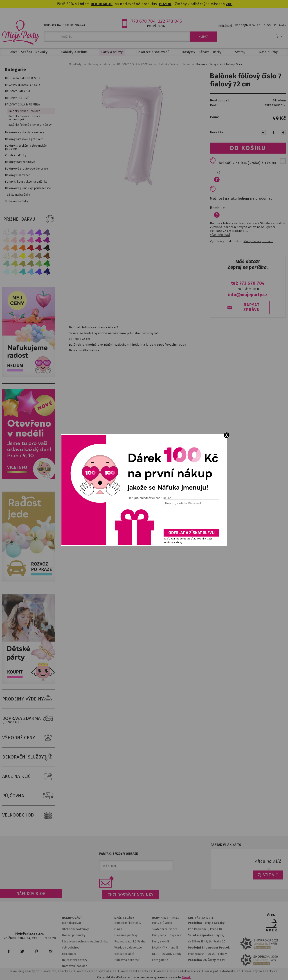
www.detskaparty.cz (137, 971)
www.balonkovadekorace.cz (179, 971)
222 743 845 (170, 21)
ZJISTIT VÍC (268, 875)
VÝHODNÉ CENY (29, 738)
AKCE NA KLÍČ (29, 776)
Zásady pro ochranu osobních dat (85, 941)
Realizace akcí (124, 954)
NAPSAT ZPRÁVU (252, 307)
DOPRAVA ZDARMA (29, 718)
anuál (174, 948)
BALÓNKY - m (161, 948)
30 (110, 4)
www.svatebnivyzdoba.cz (97, 971)
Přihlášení (225, 26)
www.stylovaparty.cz (261, 971)
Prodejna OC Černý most (206, 960)
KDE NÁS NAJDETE (201, 918)
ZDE (229, 4)
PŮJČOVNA (29, 796)
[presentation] (191, 520)
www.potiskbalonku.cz (223, 971)
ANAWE (186, 977)
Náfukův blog (31, 894)
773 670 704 (143, 21)
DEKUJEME (99, 4)
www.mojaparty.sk (58, 971)
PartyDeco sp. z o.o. (259, 241)
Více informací (220, 235)
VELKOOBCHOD (29, 815)
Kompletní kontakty (128, 923)
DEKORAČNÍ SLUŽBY (29, 757)
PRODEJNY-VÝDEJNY (29, 699)
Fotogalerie (160, 960)
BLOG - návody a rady (167, 954)
